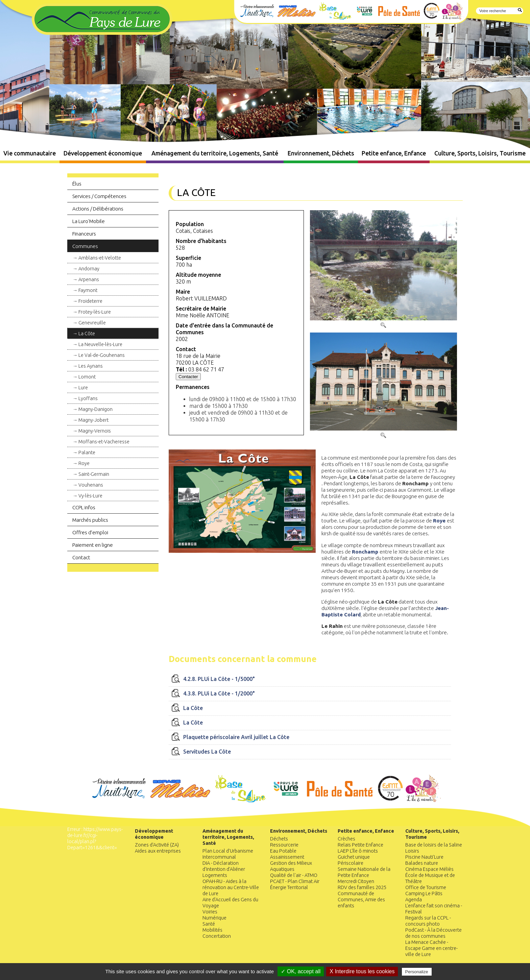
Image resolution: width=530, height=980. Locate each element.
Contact (81, 557)
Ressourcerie (284, 845)
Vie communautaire (30, 153)
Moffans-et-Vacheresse (104, 442)
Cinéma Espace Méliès (429, 869)
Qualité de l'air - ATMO (294, 875)
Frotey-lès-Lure (95, 312)
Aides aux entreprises (158, 851)
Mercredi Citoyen (356, 881)
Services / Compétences (99, 196)
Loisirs (412, 851)
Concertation (217, 936)
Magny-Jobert (93, 420)
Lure (83, 388)
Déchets (279, 839)
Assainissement (287, 857)
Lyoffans (88, 398)
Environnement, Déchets (321, 153)
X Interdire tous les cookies (362, 971)
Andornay (89, 269)
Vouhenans (91, 485)
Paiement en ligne (93, 545)
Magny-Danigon (95, 409)
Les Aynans (91, 366)
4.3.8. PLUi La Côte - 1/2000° (219, 693)
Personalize (417, 972)
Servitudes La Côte (207, 752)
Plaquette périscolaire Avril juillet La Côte (236, 737)
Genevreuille (92, 323)
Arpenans (89, 279)
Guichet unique (354, 857)
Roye (84, 463)
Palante (87, 452)
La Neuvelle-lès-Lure (100, 344)
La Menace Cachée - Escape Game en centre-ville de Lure (431, 948)
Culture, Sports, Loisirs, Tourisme (480, 153)
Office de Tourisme (426, 887)
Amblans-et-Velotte (100, 258)
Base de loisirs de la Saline (434, 845)
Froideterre (90, 301)
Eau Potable (283, 851)
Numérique (214, 918)
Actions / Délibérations (98, 209)
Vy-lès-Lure (90, 496)
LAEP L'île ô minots (358, 851)
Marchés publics (90, 520)
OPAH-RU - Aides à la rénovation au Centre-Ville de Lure (231, 887)
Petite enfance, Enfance (394, 153)
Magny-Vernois (95, 431)
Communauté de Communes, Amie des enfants (361, 900)
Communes (85, 246)
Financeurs (84, 234)
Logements (215, 875)
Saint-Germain (94, 474)
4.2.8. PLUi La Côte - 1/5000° (219, 679)
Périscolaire (351, 863)
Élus (77, 184)
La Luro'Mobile (89, 221)
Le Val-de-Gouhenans (102, 355)
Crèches (346, 839)
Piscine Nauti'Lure (424, 857)
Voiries (210, 912)
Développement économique (103, 153)
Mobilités (212, 930)
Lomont (87, 377)
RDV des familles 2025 (362, 887)
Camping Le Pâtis (424, 893)
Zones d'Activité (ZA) (157, 845)
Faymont (88, 290)
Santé (209, 924)
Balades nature (422, 863)
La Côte (87, 334)
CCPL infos (84, 507)
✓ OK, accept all (301, 971)
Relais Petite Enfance (360, 845)
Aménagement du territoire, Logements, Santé (215, 153)
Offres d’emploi (90, 532)
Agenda (414, 900)
